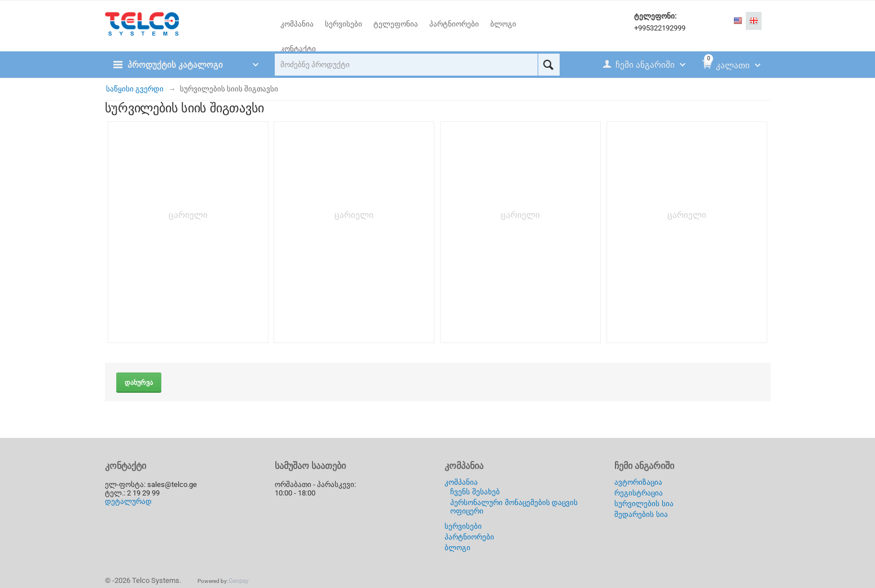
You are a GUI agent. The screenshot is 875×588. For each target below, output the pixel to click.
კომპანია (461, 482)
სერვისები (463, 526)
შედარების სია (641, 514)
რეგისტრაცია (639, 493)
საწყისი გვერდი (135, 89)
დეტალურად (128, 501)
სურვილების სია (644, 504)
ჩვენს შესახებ (475, 492)
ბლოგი (458, 548)
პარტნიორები (469, 537)
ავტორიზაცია (638, 482)
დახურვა (139, 383)
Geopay (239, 581)
